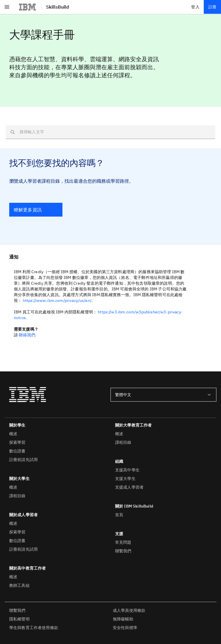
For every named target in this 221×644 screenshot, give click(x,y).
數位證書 (17, 451)
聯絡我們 (27, 335)
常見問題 (123, 542)
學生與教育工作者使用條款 (34, 628)
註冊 (212, 7)
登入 (195, 7)
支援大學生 (125, 479)
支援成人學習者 (129, 487)
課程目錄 (17, 496)
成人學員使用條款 (129, 610)
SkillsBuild (58, 7)
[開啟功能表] (7, 7)
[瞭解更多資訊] (36, 210)
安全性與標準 (125, 628)
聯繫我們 (123, 551)
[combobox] (163, 395)
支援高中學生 (127, 470)
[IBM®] (27, 7)
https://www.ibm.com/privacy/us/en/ (57, 300)
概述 (13, 434)
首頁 (119, 515)
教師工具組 (19, 585)
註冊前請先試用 (23, 460)
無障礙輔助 (123, 619)
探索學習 (17, 442)
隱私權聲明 (19, 619)
